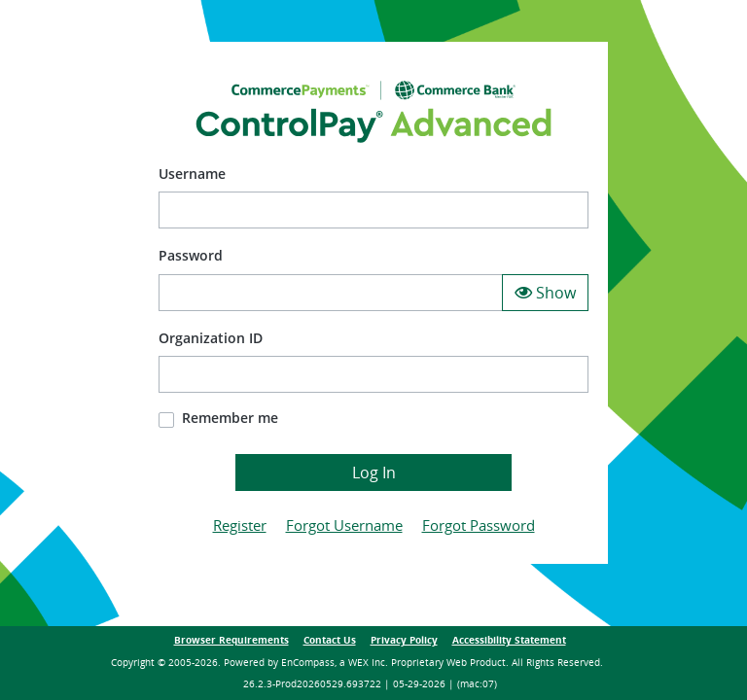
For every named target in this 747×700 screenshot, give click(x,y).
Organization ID (211, 338)
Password (191, 255)
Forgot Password (479, 525)
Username (192, 174)
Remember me (230, 418)
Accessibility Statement (509, 640)
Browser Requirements (231, 640)
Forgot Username (344, 525)
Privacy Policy (404, 640)
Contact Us (330, 640)
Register (240, 525)
